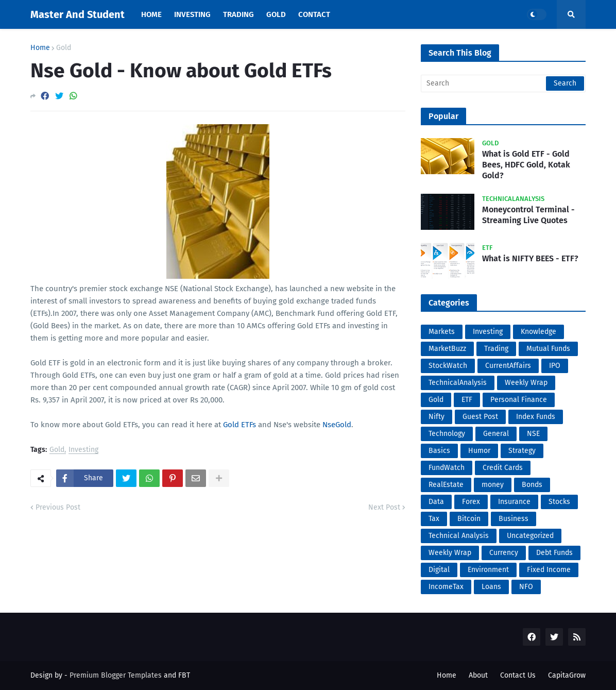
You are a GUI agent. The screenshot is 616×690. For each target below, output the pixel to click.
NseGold (337, 425)
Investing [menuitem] (192, 14)
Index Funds (536, 417)
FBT (184, 675)
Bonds (532, 485)
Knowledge (538, 332)
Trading (496, 349)
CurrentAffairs (508, 366)
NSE (533, 434)
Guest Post (480, 417)
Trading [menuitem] (238, 14)
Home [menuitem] (151, 14)
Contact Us (518, 675)
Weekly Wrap (526, 383)
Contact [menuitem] (314, 14)
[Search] (503, 83)
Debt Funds (554, 553)
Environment (488, 570)
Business (514, 519)
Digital (439, 570)
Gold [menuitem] (276, 14)
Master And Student (78, 14)
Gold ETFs (239, 425)
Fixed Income (549, 570)
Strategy (522, 451)
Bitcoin (469, 519)
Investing (83, 450)
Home (40, 48)
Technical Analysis (459, 536)
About (478, 675)
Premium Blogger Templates (116, 675)
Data (436, 502)
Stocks (559, 502)
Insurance (514, 502)
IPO (555, 366)
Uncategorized (530, 536)
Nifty (437, 417)
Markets (442, 332)
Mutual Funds (548, 349)
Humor (479, 451)
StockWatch (448, 366)
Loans (491, 587)
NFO (526, 587)
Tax (434, 519)
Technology (447, 434)
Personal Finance (519, 400)
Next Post (384, 507)
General (496, 434)
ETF (467, 400)
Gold (64, 48)
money (493, 485)
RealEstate (446, 485)
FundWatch (447, 468)
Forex (471, 502)
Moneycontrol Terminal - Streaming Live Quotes (528, 215)
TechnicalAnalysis (458, 383)
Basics (439, 451)
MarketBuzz (447, 349)
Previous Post (58, 507)
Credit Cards (503, 468)
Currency (504, 553)
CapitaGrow (567, 675)
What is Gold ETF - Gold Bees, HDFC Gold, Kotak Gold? (526, 165)
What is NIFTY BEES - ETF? (530, 258)
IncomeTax (446, 587)
